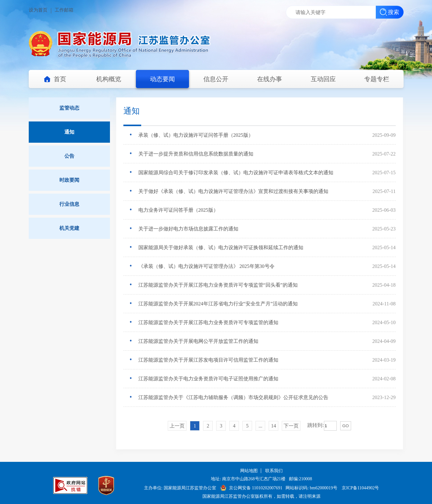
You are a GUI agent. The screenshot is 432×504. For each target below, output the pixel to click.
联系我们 (274, 471)
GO (346, 426)
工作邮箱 (64, 10)
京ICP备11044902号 (360, 488)
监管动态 (69, 108)
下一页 (291, 426)
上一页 (177, 426)
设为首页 (38, 10)
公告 (69, 156)
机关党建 (69, 228)
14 (274, 426)
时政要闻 (69, 180)
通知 (69, 132)
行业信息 (69, 204)
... (261, 426)
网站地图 (249, 471)
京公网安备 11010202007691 (256, 488)
